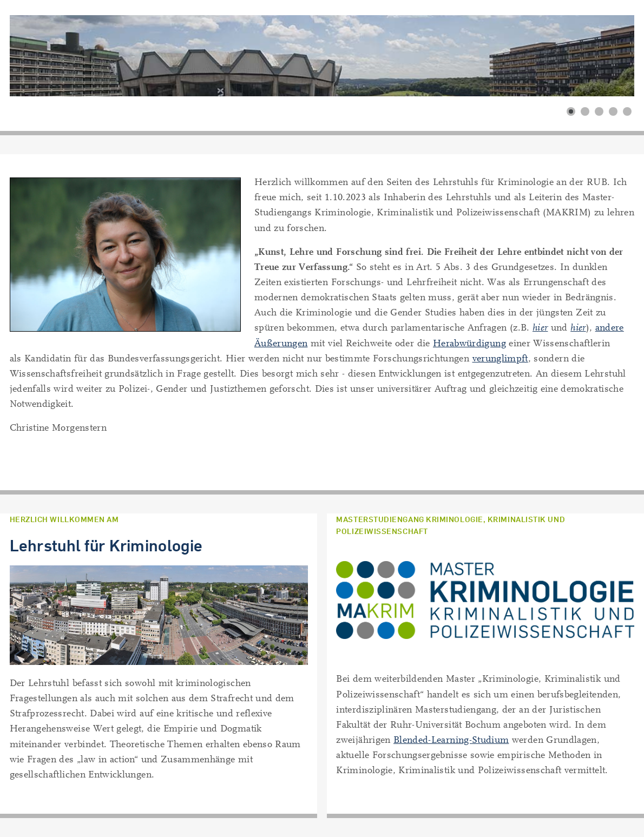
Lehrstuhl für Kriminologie (106, 545)
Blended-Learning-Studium (451, 740)
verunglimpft (500, 358)
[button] (571, 111)
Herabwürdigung (469, 343)
